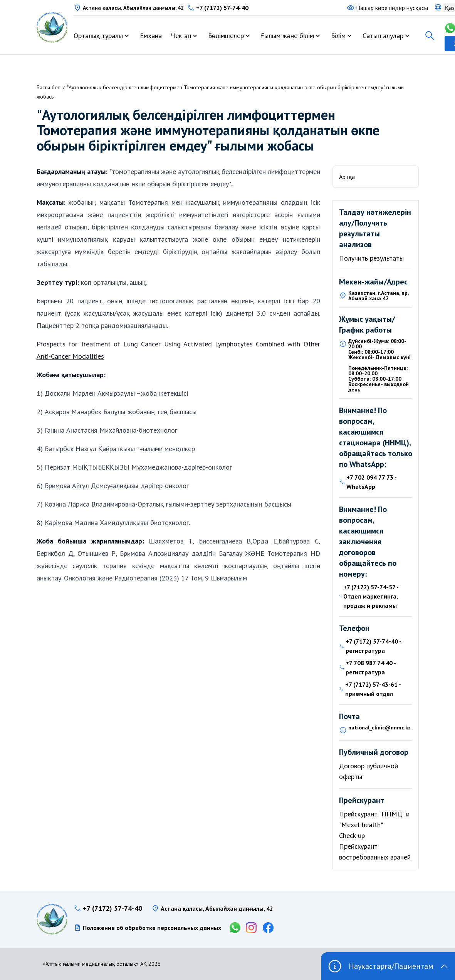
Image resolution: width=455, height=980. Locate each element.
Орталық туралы (98, 36)
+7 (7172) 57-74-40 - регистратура (373, 646)
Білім (338, 36)
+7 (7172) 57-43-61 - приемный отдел (373, 689)
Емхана (151, 36)
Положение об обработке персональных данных (152, 928)
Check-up (352, 835)
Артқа (347, 177)
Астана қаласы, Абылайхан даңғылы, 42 (133, 8)
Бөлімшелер (226, 36)
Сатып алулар (383, 36)
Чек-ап (181, 36)
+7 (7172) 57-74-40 (222, 8)
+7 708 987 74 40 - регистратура (371, 667)
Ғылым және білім (287, 36)
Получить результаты (371, 258)
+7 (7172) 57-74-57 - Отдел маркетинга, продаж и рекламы (371, 596)
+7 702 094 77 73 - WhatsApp (371, 482)
